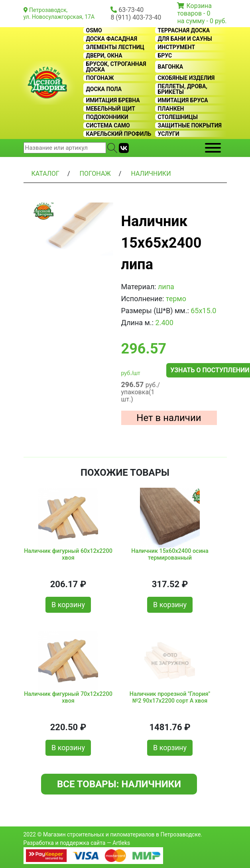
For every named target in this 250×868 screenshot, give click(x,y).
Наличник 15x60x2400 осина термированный (170, 554)
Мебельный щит (111, 109)
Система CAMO (108, 125)
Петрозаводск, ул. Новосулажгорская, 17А (59, 13)
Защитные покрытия (190, 125)
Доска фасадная (112, 39)
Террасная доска (184, 30)
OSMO (94, 30)
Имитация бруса (183, 100)
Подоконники (107, 117)
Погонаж (100, 78)
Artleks (121, 843)
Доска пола (104, 89)
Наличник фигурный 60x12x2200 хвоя (68, 554)
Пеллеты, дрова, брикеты (183, 89)
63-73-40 (131, 10)
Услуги (169, 134)
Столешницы (178, 117)
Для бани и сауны (185, 39)
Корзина (199, 6)
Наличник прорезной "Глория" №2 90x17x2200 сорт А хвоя (170, 697)
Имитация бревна (113, 100)
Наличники (151, 174)
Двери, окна (104, 56)
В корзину (68, 605)
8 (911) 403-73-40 (136, 17)
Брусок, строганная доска (116, 67)
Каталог (45, 174)
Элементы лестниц (115, 47)
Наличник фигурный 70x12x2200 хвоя (68, 697)
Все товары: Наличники (119, 784)
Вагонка (171, 67)
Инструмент (177, 47)
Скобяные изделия (186, 78)
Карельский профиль (119, 134)
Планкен (171, 109)
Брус (165, 56)
